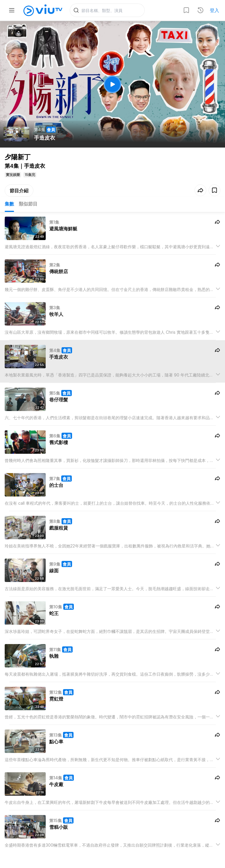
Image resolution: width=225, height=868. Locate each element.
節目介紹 (19, 191)
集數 (9, 204)
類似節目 (28, 204)
